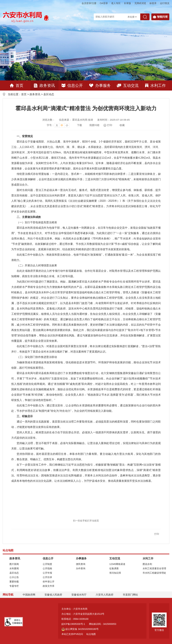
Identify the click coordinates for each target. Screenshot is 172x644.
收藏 (122, 125)
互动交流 (128, 85)
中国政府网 (29, 595)
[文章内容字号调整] (58, 125)
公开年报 (47, 573)
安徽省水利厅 (79, 595)
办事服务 (100, 85)
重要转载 (14, 582)
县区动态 (49, 94)
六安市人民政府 (105, 595)
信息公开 (72, 85)
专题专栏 (14, 586)
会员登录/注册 (89, 3)
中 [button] (62, 125)
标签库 (153, 3)
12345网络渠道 (117, 564)
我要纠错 (94, 125)
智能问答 (160, 17)
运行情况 (165, 3)
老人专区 (116, 3)
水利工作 (155, 85)
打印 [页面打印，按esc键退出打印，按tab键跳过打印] (110, 125)
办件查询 (81, 568)
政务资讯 (44, 85)
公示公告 (14, 577)
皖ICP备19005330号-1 (73, 624)
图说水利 (147, 564)
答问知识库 (115, 573)
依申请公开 (49, 582)
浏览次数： (49, 120)
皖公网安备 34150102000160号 (80, 629)
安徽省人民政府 (53, 595)
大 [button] (57, 125)
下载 (79, 125)
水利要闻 (14, 568)
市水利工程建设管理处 (154, 573)
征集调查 (114, 568)
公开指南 (47, 568)
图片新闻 (14, 564)
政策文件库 (49, 586)
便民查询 (81, 564)
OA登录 (104, 3)
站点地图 (91, 634)
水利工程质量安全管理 (154, 568)
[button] (127, 3)
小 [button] (67, 125)
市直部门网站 (132, 595)
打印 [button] (157, 534)
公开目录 (47, 577)
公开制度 (47, 564)
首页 (17, 85)
